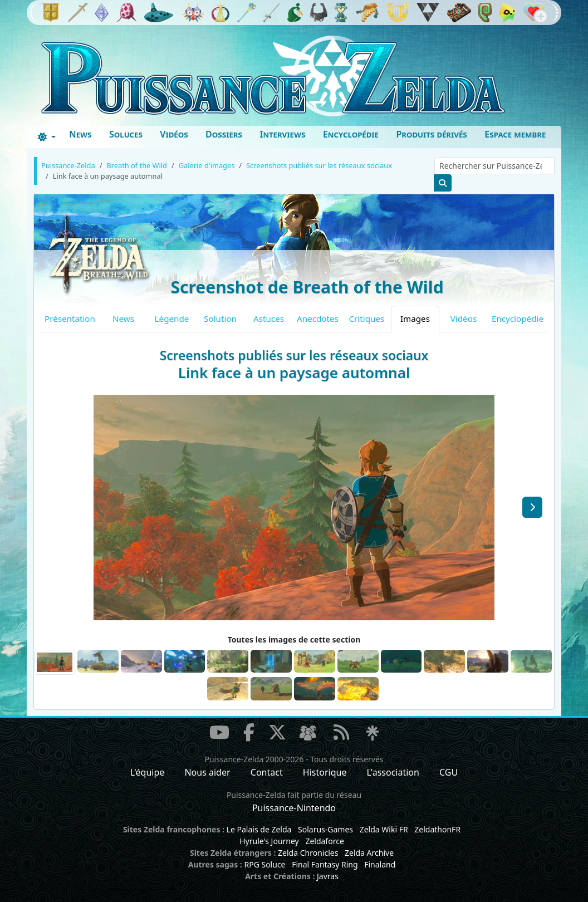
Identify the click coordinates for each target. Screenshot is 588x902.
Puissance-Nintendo (294, 808)
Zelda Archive (369, 853)
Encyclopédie (351, 134)
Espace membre (515, 134)
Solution (220, 318)
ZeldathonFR (437, 829)
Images (415, 318)
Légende (172, 318)
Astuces (269, 318)
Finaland (380, 864)
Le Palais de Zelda (259, 829)
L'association (393, 772)
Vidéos (174, 134)
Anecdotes (318, 318)
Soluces (126, 134)
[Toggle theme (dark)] (47, 137)
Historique (325, 772)
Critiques (367, 318)
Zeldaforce (324, 841)
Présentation (70, 318)
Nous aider (207, 772)
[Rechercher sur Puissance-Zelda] (494, 166)
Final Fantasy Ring (325, 864)
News (80, 134)
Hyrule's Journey (269, 841)
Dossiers (224, 134)
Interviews (282, 134)
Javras (328, 876)
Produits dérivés (431, 134)
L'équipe (148, 772)
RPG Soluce (264, 864)
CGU (449, 772)
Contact (267, 772)
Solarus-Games (325, 829)
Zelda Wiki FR (384, 829)
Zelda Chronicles (308, 853)
